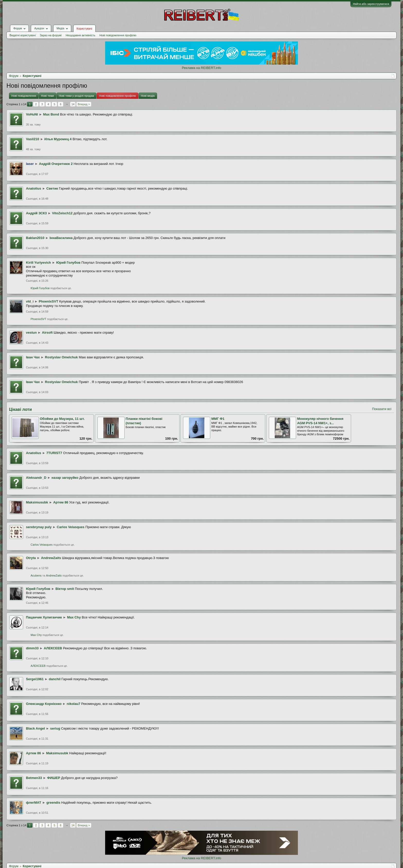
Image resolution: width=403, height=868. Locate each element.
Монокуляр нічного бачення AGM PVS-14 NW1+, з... (320, 421)
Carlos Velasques (71, 527)
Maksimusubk (37, 502)
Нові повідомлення (24, 96)
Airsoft (47, 333)
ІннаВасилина (61, 238)
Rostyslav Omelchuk (61, 357)
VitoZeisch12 (62, 213)
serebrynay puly (39, 527)
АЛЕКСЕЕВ (53, 648)
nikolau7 (74, 704)
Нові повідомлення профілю (118, 35)
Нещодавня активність (80, 35)
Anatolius (34, 188)
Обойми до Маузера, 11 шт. (62, 419)
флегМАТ (34, 803)
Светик (52, 188)
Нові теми (48, 96)
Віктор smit (65, 589)
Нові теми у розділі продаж (76, 96)
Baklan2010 (35, 238)
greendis (53, 803)
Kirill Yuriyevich (38, 263)
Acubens (36, 575)
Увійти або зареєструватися (371, 4)
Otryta (31, 558)
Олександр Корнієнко (44, 704)
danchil (55, 679)
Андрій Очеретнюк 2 (56, 164)
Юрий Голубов (68, 263)
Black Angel (35, 728)
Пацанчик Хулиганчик (44, 617)
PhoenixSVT (49, 301)
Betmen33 (34, 778)
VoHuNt (32, 114)
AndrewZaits (51, 558)
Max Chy (74, 617)
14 (73, 104)
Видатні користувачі (23, 35)
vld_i (30, 301)
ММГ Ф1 (218, 419)
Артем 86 (61, 502)
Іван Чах (33, 357)
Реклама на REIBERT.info (201, 68)
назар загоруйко (65, 478)
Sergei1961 (35, 679)
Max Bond (51, 114)
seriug (55, 728)
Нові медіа (148, 96)
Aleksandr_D (36, 478)
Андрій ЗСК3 (36, 213)
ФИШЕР (54, 778)
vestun (31, 333)
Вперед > (84, 104)
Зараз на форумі (51, 35)
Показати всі (382, 409)
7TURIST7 (54, 453)
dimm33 (32, 648)
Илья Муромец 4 (58, 139)
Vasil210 (33, 139)
